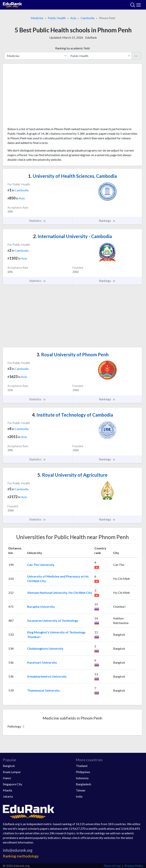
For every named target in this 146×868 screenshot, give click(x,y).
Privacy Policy (134, 866)
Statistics (38, 221)
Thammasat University (43, 690)
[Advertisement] (72, 97)
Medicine (37, 18)
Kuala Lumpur (12, 772)
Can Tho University (41, 565)
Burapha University (41, 607)
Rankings (107, 221)
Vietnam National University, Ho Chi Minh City (60, 593)
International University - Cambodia (72, 236)
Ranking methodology (21, 856)
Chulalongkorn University (45, 648)
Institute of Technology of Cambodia (72, 415)
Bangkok (9, 766)
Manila (7, 790)
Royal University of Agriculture (72, 475)
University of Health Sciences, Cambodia (72, 176)
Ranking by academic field (72, 48)
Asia (73, 18)
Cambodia (88, 18)
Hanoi (7, 778)
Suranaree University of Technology (53, 620)
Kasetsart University (42, 662)
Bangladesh (84, 784)
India (79, 796)
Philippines (83, 772)
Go (136, 56)
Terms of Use (112, 866)
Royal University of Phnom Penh (73, 354)
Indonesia (82, 778)
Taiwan (81, 790)
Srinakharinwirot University (47, 676)
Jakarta (8, 796)
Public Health (57, 18)
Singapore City (13, 784)
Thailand (82, 766)
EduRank (91, 37)
